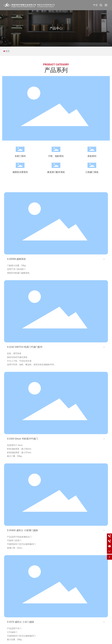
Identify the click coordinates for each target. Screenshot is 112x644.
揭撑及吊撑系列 (20, 172)
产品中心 (56, 28)
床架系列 (92, 156)
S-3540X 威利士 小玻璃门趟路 (22, 530)
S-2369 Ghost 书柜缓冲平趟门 (22, 439)
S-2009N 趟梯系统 (16, 259)
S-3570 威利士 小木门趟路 (21, 622)
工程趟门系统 (92, 172)
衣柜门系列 (20, 156)
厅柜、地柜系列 (56, 156)
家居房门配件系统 (56, 172)
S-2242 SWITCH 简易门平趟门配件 (25, 347)
